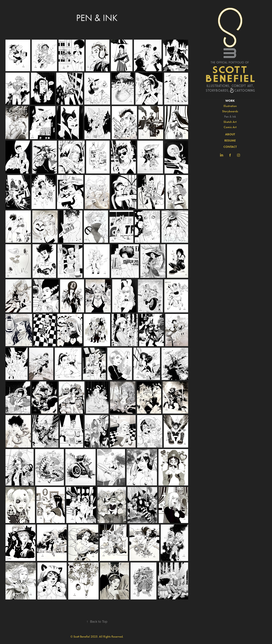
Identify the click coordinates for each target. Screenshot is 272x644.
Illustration (230, 106)
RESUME (230, 141)
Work (230, 101)
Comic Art (230, 127)
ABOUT (230, 134)
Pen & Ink (230, 116)
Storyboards (230, 111)
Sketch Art (230, 122)
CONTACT (230, 147)
